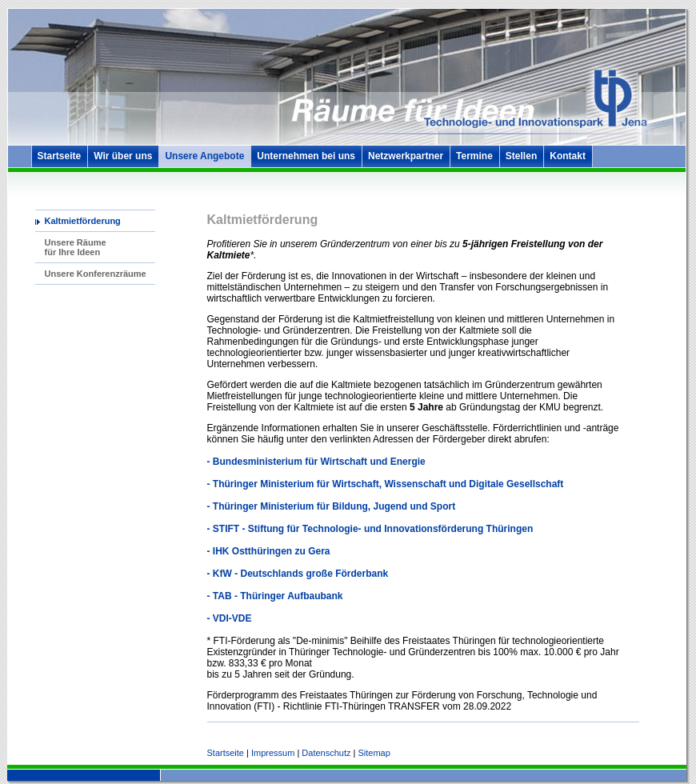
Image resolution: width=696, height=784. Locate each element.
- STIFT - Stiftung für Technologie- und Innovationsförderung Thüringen (370, 529)
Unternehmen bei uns (306, 156)
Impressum (273, 753)
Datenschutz (326, 753)
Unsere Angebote (204, 156)
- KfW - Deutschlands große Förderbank (298, 574)
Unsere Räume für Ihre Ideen (76, 247)
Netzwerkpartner (406, 156)
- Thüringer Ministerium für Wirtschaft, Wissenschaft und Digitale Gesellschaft (386, 484)
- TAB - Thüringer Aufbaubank (275, 596)
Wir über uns (123, 156)
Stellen (521, 156)
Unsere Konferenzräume (96, 274)
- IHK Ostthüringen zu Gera (269, 551)
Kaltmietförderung (83, 221)
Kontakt (568, 156)
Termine (474, 156)
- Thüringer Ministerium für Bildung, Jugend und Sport (332, 506)
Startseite (60, 156)
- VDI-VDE (230, 618)
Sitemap (374, 753)
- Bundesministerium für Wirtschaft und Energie (316, 462)
